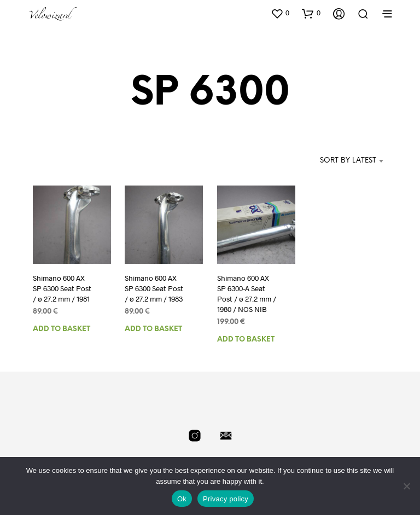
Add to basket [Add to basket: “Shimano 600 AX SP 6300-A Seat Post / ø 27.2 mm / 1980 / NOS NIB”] (246, 338)
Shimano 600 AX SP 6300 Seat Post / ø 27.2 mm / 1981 (61, 288)
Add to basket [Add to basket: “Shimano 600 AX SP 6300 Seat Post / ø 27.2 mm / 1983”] (153, 328)
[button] (280, 13)
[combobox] (332, 161)
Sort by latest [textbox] (348, 161)
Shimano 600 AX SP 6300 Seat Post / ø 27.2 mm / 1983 (153, 288)
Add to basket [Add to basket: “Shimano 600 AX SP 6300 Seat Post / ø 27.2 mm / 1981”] (62, 328)
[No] (406, 486)
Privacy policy (226, 499)
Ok (182, 499)
